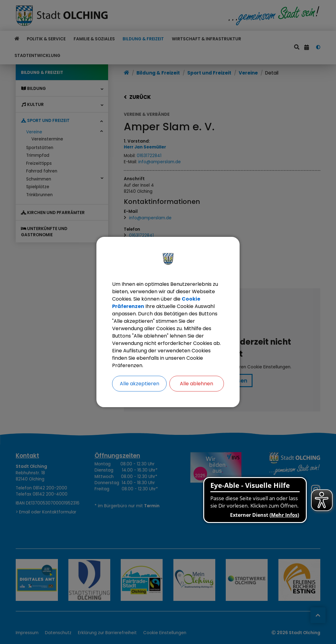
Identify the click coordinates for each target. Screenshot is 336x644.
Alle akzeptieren (140, 384)
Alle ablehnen (196, 384)
